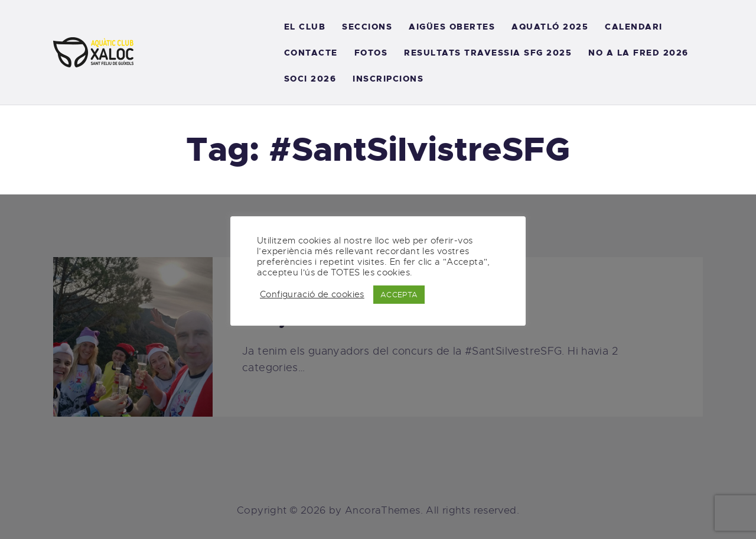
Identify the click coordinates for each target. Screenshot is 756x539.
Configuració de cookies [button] (312, 294)
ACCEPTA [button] (399, 295)
